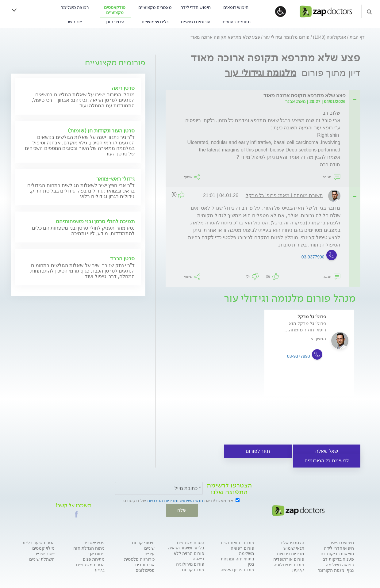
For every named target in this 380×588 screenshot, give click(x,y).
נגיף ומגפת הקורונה (336, 570)
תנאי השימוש (192, 501)
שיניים (149, 548)
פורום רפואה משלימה (242, 550)
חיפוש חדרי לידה (196, 8)
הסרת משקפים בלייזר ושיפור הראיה (186, 545)
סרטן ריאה (123, 88)
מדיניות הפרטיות (162, 501)
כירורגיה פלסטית (139, 559)
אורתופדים (145, 564)
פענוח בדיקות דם (338, 559)
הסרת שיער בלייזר (38, 542)
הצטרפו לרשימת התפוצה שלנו (229, 489)
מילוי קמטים (43, 548)
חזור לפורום (258, 451)
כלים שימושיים (155, 22)
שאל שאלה (327, 451)
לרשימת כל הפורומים (327, 461)
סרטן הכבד (122, 258)
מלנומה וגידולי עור (261, 73)
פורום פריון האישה (237, 569)
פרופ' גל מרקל (312, 317)
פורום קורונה (192, 569)
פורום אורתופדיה (289, 559)
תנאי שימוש (294, 548)
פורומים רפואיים (196, 22)
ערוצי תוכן (115, 22)
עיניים (150, 553)
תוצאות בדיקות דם (337, 553)
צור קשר (74, 22)
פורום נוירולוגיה (190, 564)
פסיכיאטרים (94, 542)
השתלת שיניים (42, 559)
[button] (76, 514)
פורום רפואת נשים (238, 542)
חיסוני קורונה (142, 542)
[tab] (265, 96)
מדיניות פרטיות (291, 553)
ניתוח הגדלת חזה (89, 548)
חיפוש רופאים (236, 8)
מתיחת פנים (94, 559)
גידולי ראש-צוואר (115, 179)
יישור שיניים (44, 553)
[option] (309, 362)
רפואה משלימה (75, 8)
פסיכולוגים (145, 570)
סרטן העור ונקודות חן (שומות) (101, 131)
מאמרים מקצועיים (155, 8)
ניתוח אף (96, 553)
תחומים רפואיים (236, 22)
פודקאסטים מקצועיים (115, 10)
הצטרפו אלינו (292, 542)
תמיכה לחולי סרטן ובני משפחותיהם (95, 221)
